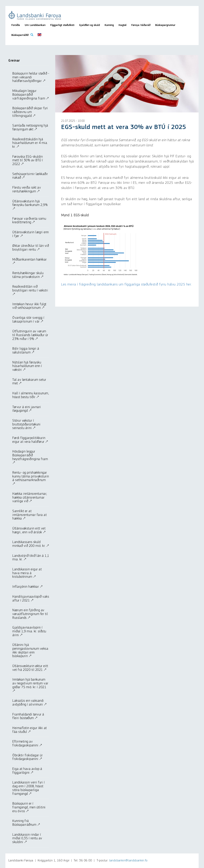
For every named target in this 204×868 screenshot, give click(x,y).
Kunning (109, 25)
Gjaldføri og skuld (89, 25)
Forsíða (16, 25)
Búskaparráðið (20, 35)
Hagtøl (123, 25)
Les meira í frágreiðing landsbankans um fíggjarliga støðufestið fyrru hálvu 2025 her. (126, 284)
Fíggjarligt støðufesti (62, 25)
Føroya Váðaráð (141, 25)
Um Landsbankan (35, 25)
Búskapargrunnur (165, 25)
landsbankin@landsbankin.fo (128, 861)
